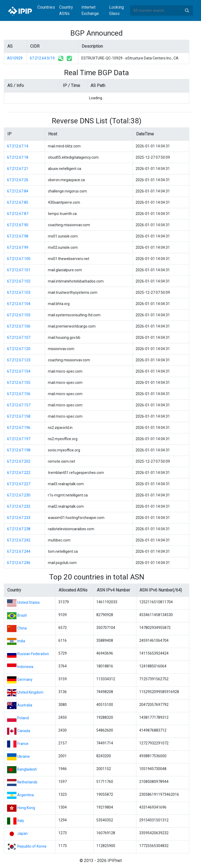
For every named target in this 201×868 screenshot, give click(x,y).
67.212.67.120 (19, 349)
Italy (21, 821)
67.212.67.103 (19, 292)
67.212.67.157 (19, 405)
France (23, 744)
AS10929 (15, 58)
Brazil (22, 615)
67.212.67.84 (18, 191)
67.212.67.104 (19, 304)
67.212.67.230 (19, 495)
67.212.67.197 (19, 439)
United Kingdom (30, 692)
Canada (24, 731)
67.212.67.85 (18, 202)
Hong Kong (26, 808)
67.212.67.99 (18, 247)
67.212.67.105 (19, 315)
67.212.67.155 (19, 383)
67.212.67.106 (19, 326)
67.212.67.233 (19, 518)
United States (29, 602)
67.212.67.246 (19, 563)
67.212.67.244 (19, 551)
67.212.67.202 (19, 461)
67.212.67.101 (19, 270)
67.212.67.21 (18, 169)
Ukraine (24, 756)
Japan (23, 833)
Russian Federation (33, 654)
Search (187, 10)
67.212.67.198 (19, 450)
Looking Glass (116, 10)
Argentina (26, 795)
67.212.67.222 (19, 473)
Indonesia (25, 667)
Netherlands (27, 782)
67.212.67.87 (18, 214)
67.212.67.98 (18, 236)
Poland (23, 718)
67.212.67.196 (19, 428)
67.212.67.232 (19, 506)
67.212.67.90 (18, 225)
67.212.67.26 (18, 180)
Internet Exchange (90, 10)
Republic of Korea (32, 846)
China (22, 628)
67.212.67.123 (19, 360)
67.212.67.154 (19, 371)
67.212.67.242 (19, 540)
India (21, 641)
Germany (25, 679)
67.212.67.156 (19, 394)
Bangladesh (27, 769)
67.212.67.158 (19, 416)
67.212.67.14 (18, 146)
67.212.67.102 (19, 281)
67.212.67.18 (18, 157)
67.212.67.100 (19, 259)
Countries (46, 7)
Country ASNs (66, 10)
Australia (25, 705)
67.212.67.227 (19, 484)
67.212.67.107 (19, 338)
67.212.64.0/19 (42, 58)
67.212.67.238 (19, 529)
